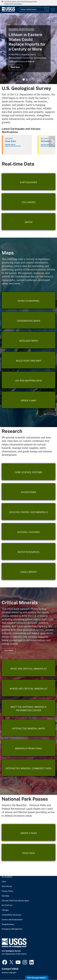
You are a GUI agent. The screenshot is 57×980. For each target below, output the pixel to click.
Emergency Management (12, 929)
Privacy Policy (8, 891)
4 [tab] (33, 79)
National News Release (21, 29)
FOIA (4, 882)
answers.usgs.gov (9, 973)
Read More (15, 67)
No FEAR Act (7, 905)
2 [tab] (27, 79)
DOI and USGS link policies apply (15, 901)
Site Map (5, 896)
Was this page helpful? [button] (37, 978)
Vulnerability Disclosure (12, 915)
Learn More (9, 651)
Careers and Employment (12, 920)
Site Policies (7, 886)
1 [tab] (24, 79)
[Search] (46, 9)
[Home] (8, 11)
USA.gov (5, 910)
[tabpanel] (28, 49)
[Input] (34, 9)
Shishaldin (46, 141)
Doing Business (8, 924)
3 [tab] (30, 79)
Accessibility (7, 877)
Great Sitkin (11, 141)
